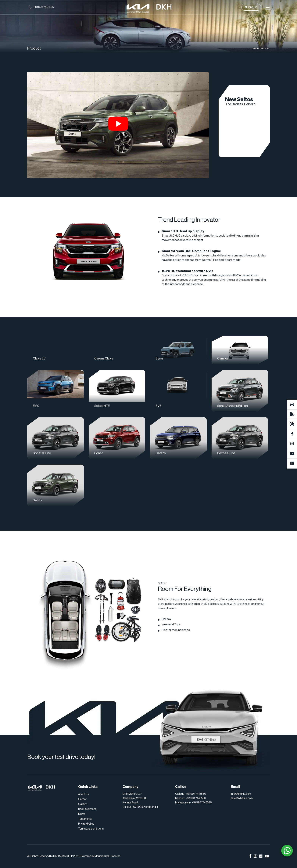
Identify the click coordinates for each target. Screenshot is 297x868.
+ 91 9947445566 (44, 7)
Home (256, 48)
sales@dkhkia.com (242, 798)
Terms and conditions (91, 829)
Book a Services (87, 809)
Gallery (82, 804)
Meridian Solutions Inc (107, 856)
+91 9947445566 (196, 794)
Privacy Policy (86, 824)
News (82, 814)
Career (82, 799)
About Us (84, 794)
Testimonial (85, 819)
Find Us (251, 7)
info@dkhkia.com (241, 794)
